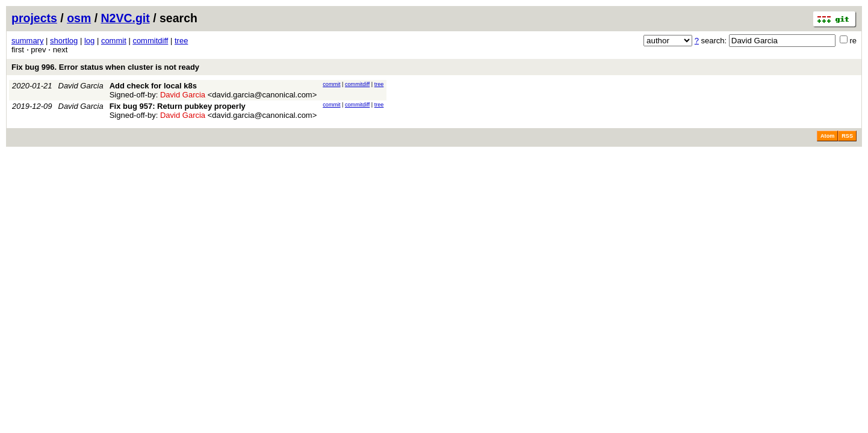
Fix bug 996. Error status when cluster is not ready (105, 67)
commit (114, 41)
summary (27, 41)
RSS (847, 136)
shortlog (64, 41)
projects (34, 18)
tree (181, 41)
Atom (827, 136)
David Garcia (81, 86)
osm (79, 18)
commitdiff (150, 41)
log (89, 41)
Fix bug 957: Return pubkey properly (178, 106)
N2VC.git (126, 18)
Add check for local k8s (153, 86)
